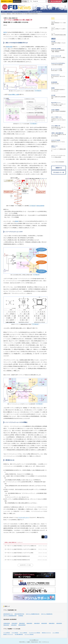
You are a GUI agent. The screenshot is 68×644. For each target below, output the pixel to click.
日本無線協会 (21, 616)
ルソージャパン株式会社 (29, 634)
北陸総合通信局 (37, 623)
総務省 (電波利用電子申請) (19, 614)
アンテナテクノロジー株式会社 (35, 633)
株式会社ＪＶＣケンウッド (8, 634)
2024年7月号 (9, 14)
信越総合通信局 (29, 623)
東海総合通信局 (44, 623)
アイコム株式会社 (7, 633)
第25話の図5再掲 (40, 206)
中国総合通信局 (59, 623)
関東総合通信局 (22, 623)
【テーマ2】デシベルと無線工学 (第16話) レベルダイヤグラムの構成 (19, 553)
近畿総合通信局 (52, 623)
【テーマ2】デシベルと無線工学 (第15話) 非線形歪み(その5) (17, 556)
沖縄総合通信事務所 (22, 625)
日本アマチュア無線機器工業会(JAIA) (33, 614)
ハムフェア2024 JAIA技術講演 (58, 162)
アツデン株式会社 (15, 633)
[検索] (37, 1)
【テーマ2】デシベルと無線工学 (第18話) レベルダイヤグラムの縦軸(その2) (20, 546)
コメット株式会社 (56, 633)
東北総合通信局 (14, 623)
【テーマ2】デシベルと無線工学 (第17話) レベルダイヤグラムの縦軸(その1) (20, 549)
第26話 (17, 221)
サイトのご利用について (34, 640)
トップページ (3, 14)
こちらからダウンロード (24, 518)
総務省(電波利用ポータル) (8, 614)
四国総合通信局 (6, 625)
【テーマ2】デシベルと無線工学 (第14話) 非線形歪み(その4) (17, 560)
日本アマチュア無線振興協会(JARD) (10, 616)
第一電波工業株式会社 (19, 634)
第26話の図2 (9, 47)
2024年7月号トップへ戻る (25, 565)
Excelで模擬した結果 (14, 95)
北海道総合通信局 (7, 623)
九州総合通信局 (14, 625)
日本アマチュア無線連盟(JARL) (47, 614)
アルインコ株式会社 (24, 633)
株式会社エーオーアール (46, 633)
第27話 (5, 32)
